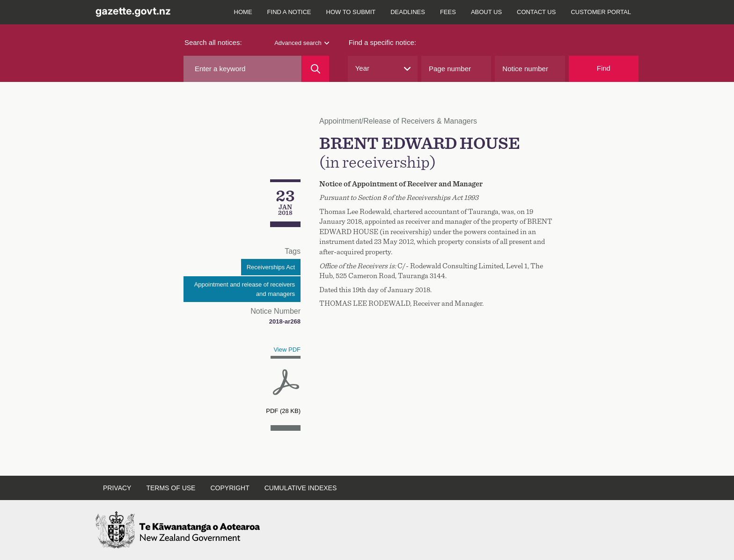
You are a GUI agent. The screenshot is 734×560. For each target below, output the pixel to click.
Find (604, 68)
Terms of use (171, 488)
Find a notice (289, 12)
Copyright (230, 488)
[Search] (315, 69)
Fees (448, 12)
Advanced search (301, 43)
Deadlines (408, 12)
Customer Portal (601, 12)
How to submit (351, 12)
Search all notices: (213, 42)
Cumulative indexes (301, 488)
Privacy (117, 488)
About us (486, 12)
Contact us (536, 12)
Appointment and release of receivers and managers (245, 289)
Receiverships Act (271, 267)
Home (243, 12)
